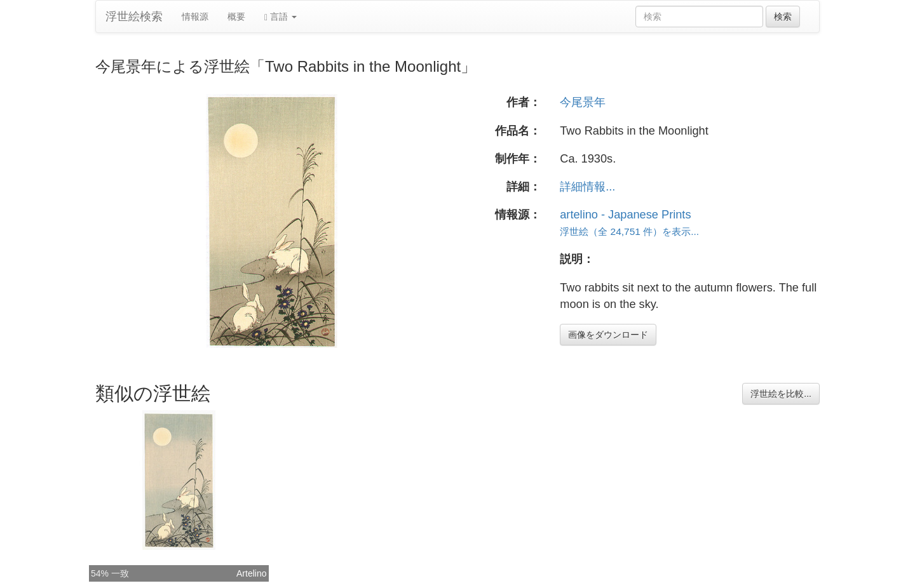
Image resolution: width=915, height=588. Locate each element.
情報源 (195, 17)
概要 (236, 17)
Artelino (251, 573)
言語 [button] (281, 17)
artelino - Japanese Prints (625, 215)
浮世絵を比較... (781, 394)
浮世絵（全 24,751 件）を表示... (629, 231)
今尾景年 (583, 102)
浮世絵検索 (134, 17)
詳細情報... (587, 187)
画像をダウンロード (608, 335)
